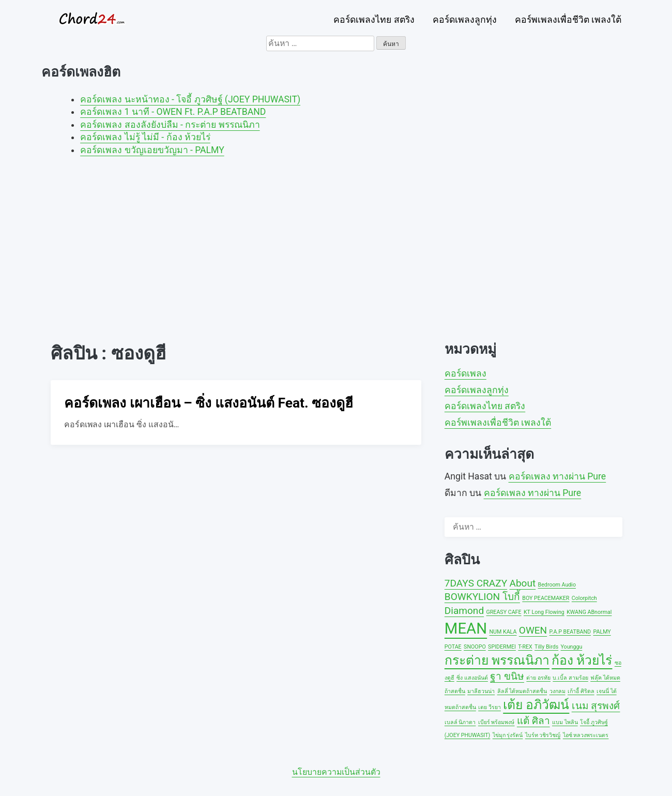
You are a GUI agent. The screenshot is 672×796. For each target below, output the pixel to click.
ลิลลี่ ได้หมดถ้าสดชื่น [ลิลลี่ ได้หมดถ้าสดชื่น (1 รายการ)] (522, 691)
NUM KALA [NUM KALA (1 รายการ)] (503, 632)
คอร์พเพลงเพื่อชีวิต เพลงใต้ (568, 20)
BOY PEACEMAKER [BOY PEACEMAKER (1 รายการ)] (546, 598)
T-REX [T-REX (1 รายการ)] (525, 647)
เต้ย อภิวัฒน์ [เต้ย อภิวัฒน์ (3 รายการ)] (536, 705)
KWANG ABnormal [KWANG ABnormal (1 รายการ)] (589, 612)
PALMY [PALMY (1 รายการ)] (602, 632)
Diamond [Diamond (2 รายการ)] (464, 611)
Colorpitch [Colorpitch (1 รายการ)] (584, 598)
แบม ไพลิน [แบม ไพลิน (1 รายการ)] (565, 722)
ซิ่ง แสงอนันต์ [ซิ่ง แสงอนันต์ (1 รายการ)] (472, 678)
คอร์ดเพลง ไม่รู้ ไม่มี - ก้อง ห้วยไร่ (145, 137)
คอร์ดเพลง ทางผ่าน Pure (558, 476)
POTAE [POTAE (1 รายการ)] (453, 647)
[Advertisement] (336, 243)
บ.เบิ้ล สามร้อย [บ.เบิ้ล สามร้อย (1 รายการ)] (570, 678)
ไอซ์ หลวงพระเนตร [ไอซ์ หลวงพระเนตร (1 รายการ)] (586, 735)
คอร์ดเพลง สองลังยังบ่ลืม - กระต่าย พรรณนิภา (170, 125)
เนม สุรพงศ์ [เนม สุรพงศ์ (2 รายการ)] (596, 706)
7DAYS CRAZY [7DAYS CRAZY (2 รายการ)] (476, 583)
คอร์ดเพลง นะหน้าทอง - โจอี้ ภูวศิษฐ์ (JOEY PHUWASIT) (190, 99)
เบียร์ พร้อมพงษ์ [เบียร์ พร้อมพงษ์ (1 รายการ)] (497, 722)
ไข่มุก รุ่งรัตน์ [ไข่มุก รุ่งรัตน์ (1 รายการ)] (508, 735)
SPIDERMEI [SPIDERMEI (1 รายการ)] (502, 647)
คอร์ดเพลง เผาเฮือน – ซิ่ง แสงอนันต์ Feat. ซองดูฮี (209, 403)
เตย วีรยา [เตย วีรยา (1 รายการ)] (490, 707)
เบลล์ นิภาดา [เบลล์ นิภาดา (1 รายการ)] (460, 722)
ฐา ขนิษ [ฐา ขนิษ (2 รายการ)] (507, 676)
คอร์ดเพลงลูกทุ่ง (465, 20)
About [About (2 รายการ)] (522, 583)
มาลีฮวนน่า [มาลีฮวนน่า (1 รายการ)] (481, 691)
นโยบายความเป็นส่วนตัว (336, 772)
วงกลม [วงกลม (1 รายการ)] (558, 691)
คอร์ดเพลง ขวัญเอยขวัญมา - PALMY (152, 150)
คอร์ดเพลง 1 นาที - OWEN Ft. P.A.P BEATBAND (173, 112)
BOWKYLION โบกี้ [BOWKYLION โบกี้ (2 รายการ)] (482, 597)
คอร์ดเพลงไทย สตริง (374, 20)
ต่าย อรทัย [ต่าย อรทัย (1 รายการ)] (538, 678)
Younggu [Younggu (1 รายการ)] (572, 647)
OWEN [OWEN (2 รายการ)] (533, 630)
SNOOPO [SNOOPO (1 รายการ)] (475, 647)
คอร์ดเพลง (465, 373)
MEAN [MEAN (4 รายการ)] (466, 628)
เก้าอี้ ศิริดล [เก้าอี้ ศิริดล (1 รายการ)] (581, 691)
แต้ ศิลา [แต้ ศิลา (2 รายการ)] (533, 721)
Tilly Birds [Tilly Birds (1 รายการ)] (546, 647)
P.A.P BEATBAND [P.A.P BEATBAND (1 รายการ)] (570, 632)
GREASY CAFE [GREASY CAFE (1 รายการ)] (504, 612)
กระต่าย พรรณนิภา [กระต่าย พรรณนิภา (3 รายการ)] (497, 660)
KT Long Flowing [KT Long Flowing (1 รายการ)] (544, 612)
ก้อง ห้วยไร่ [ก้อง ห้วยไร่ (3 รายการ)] (582, 660)
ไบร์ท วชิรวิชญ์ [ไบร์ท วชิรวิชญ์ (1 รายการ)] (543, 735)
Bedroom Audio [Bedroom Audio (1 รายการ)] (557, 585)
